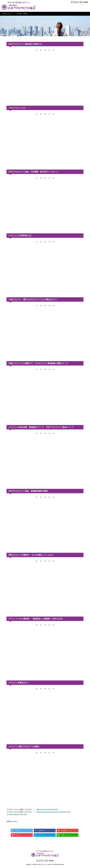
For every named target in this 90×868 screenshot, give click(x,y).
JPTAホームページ (8, 14)
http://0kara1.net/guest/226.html (47, 809)
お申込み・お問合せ (22, 14)
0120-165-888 (80, 2)
